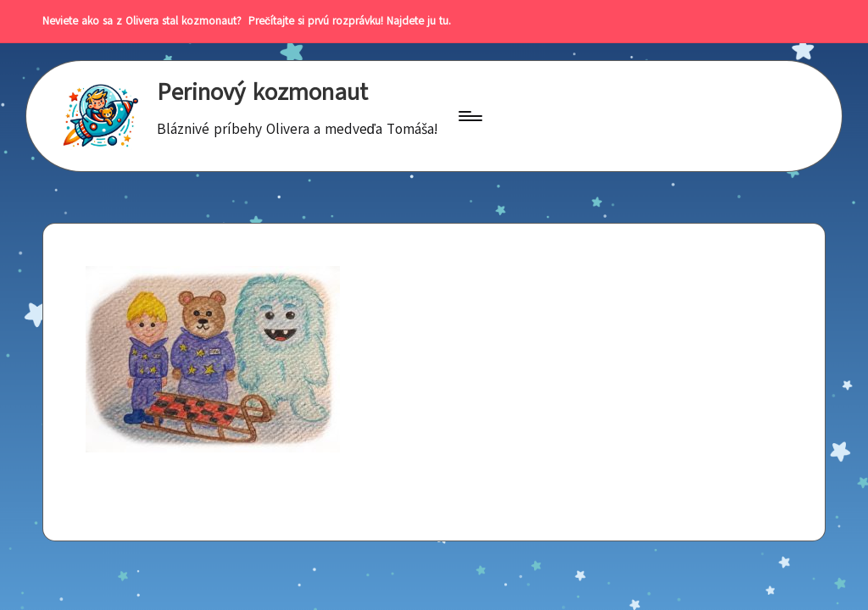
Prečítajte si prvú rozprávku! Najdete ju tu (345, 21)
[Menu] (469, 116)
